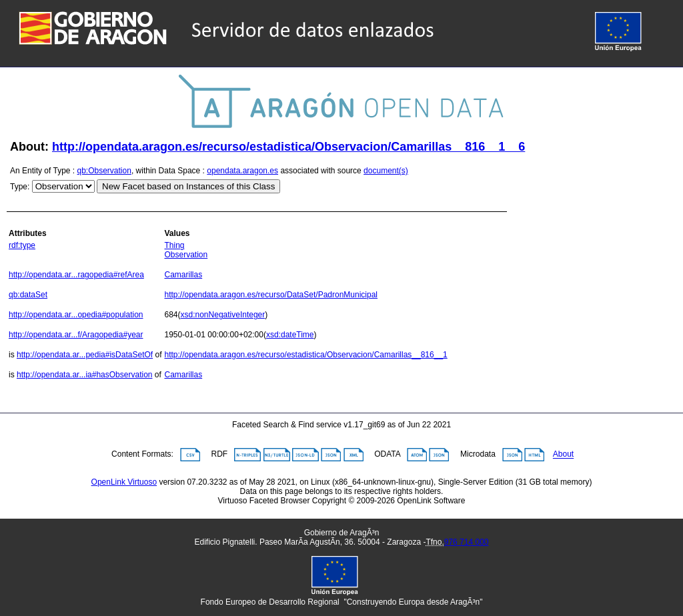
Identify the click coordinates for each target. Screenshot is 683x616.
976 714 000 (467, 542)
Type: (20, 187)
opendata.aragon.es (242, 171)
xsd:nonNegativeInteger (223, 315)
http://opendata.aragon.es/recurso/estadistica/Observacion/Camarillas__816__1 (305, 355)
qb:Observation (104, 171)
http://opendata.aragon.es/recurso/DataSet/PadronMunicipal (271, 295)
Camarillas (183, 275)
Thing (174, 245)
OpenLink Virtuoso (124, 482)
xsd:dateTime (290, 335)
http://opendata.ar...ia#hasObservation (84, 375)
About (563, 455)
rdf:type (22, 245)
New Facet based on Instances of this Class (188, 186)
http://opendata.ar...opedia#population (76, 315)
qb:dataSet (28, 295)
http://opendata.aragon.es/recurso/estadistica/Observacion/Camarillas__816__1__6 (288, 147)
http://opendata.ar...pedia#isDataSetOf (85, 355)
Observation (186, 255)
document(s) (386, 171)
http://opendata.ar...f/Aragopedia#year (76, 335)
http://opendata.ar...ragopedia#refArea (76, 275)
